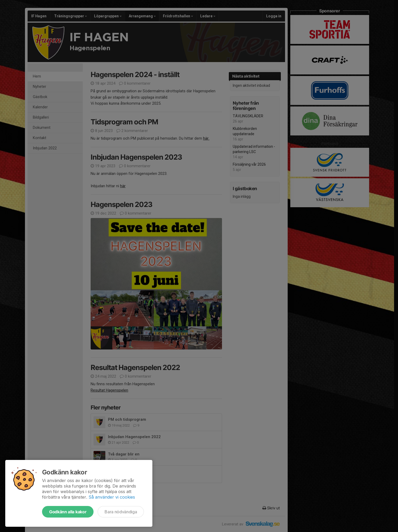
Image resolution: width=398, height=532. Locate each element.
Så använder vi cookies (112, 497)
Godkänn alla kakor (68, 512)
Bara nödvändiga (121, 512)
